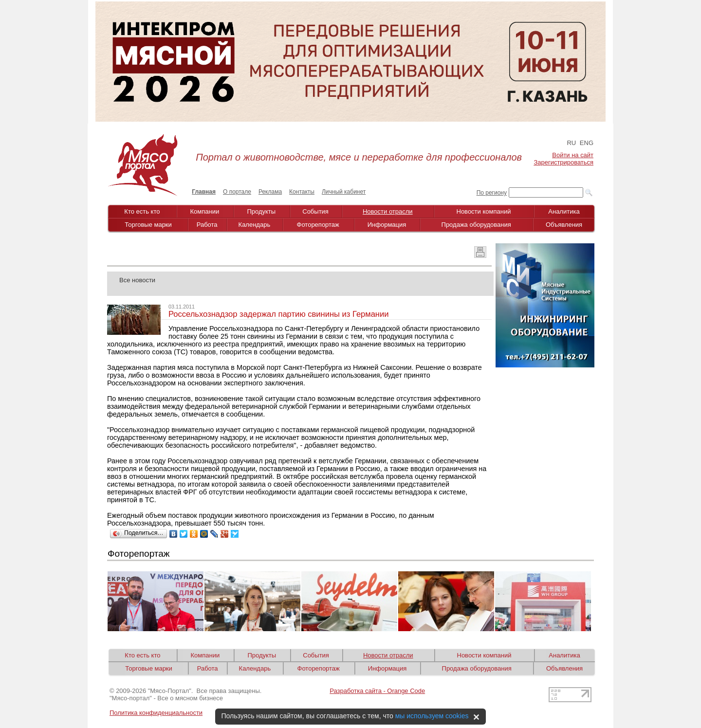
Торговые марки (148, 225)
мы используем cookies (432, 716)
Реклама (270, 192)
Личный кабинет (344, 192)
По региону (492, 193)
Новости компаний (484, 211)
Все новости (137, 280)
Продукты (261, 211)
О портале (237, 192)
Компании (205, 211)
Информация (387, 225)
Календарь (255, 225)
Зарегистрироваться (564, 162)
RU (571, 143)
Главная (204, 192)
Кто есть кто (142, 211)
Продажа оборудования (476, 225)
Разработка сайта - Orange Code (377, 691)
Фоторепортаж (318, 225)
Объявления (564, 225)
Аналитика (564, 211)
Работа (207, 225)
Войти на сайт (573, 155)
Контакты (302, 192)
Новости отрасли (388, 211)
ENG (587, 143)
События (315, 211)
